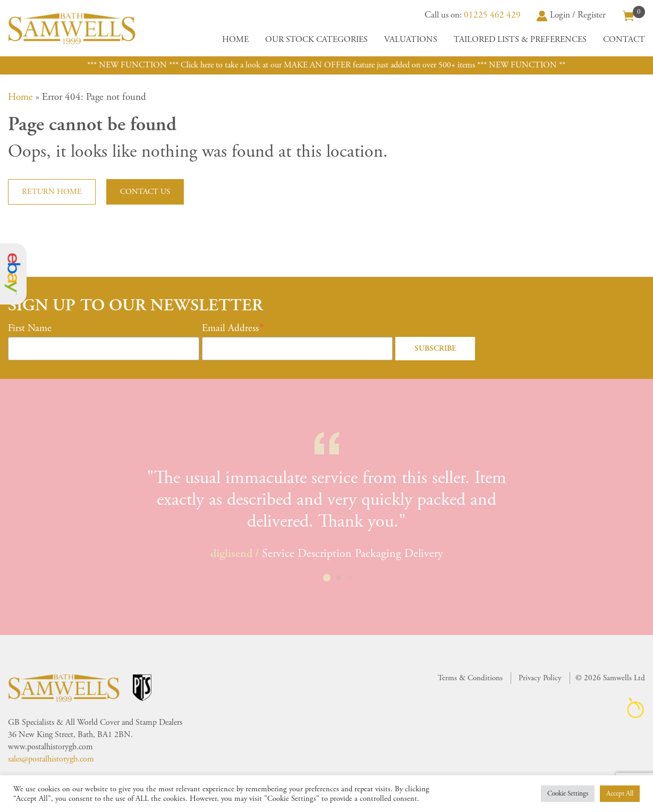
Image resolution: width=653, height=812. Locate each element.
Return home (52, 192)
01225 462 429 (492, 15)
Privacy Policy (540, 678)
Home (235, 40)
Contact (624, 40)
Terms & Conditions (470, 678)
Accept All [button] (620, 794)
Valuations (411, 40)
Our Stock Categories (316, 40)
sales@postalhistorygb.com (51, 759)
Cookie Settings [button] (568, 794)
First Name (30, 328)
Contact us (145, 192)
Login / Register (571, 15)
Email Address (230, 328)
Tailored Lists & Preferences (520, 40)
